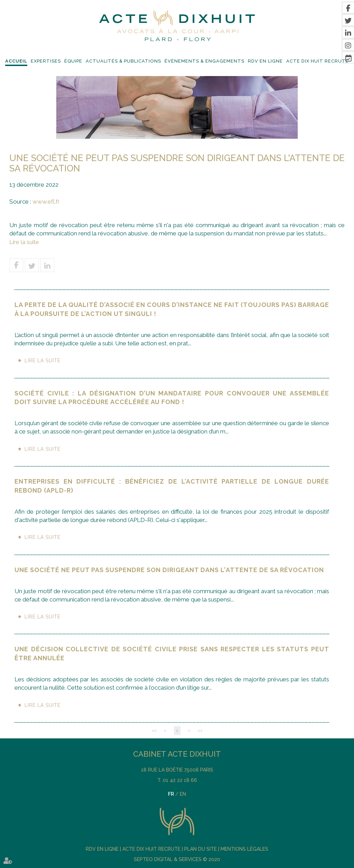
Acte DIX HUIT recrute (318, 61)
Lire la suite (24, 242)
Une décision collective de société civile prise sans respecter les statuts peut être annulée (172, 654)
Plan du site (201, 849)
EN (183, 794)
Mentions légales (244, 849)
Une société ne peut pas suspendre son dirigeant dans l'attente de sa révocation (169, 570)
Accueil (16, 61)
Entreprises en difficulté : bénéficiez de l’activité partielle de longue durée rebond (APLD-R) (172, 486)
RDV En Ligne (265, 61)
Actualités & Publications (123, 61)
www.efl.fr (46, 202)
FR (171, 794)
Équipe (73, 61)
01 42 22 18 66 (180, 780)
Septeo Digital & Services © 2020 (177, 859)
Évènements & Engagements (204, 61)
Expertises (46, 61)
